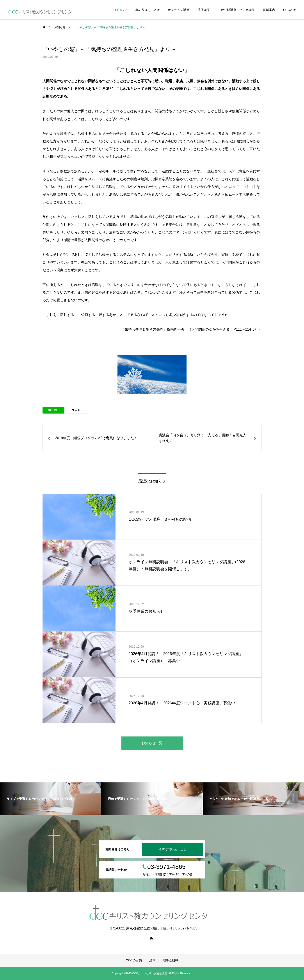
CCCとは (290, 10)
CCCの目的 (134, 960)
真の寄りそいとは (148, 10)
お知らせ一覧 (152, 743)
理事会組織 (171, 960)
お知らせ (121, 10)
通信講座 (204, 10)
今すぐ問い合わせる (172, 849)
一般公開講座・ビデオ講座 (236, 10)
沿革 (152, 960)
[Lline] (53, 410)
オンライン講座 (179, 10)
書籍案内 (269, 10)
